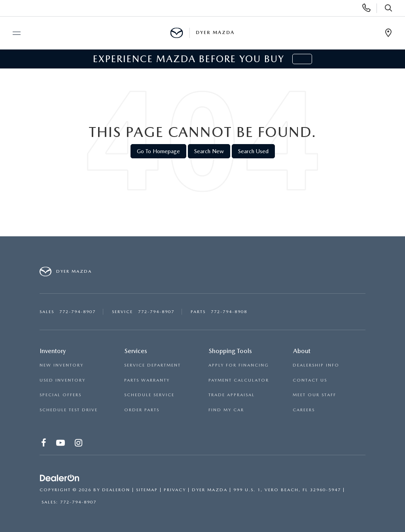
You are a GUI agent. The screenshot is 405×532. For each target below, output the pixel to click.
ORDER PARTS (142, 410)
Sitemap (147, 490)
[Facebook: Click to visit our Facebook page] (44, 444)
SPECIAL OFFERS (61, 395)
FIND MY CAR (226, 410)
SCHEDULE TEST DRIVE (69, 410)
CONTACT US (310, 380)
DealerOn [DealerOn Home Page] (116, 490)
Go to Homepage (158, 151)
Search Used (253, 151)
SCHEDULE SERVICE (149, 395)
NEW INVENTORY (62, 365)
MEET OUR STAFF (314, 395)
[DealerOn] (60, 478)
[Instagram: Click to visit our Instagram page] (79, 444)
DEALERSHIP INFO (316, 365)
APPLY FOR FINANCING (239, 365)
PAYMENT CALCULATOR (239, 380)
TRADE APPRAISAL (232, 395)
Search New (209, 151)
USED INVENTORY (62, 380)
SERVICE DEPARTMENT (152, 365)
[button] (302, 59)
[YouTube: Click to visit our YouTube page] (61, 444)
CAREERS (304, 410)
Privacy (175, 490)
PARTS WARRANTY (147, 380)
